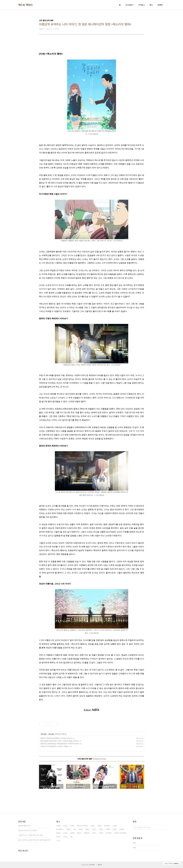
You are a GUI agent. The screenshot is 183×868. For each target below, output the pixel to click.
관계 (122, 829)
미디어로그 (130, 5)
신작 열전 (44, 734)
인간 (95, 829)
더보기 (58, 841)
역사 (93, 826)
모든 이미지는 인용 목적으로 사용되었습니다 (34, 840)
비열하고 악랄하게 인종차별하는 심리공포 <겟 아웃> (56, 738)
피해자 (108, 826)
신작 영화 (51, 734)
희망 (102, 829)
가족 (73, 826)
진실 (66, 837)
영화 (73, 833)
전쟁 (59, 826)
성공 (66, 833)
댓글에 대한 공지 (24, 826)
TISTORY (92, 865)
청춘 (100, 826)
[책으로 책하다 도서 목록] (28, 830)
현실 (69, 829)
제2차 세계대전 (121, 833)
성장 (115, 826)
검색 (162, 827)
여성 (102, 833)
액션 (81, 829)
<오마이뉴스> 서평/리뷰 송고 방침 (31, 835)
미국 (59, 837)
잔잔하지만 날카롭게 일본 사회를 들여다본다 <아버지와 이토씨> (60, 744)
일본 (66, 826)
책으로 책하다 (25, 5)
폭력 (108, 829)
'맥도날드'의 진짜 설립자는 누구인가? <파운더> (55, 746)
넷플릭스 (61, 829)
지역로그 (142, 5)
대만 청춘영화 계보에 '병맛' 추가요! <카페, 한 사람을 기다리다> (60, 741)
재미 (88, 829)
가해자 (109, 833)
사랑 (115, 829)
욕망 (79, 833)
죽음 (59, 833)
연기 (95, 833)
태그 (151, 5)
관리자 (100, 865)
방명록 (160, 5)
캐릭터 (87, 833)
